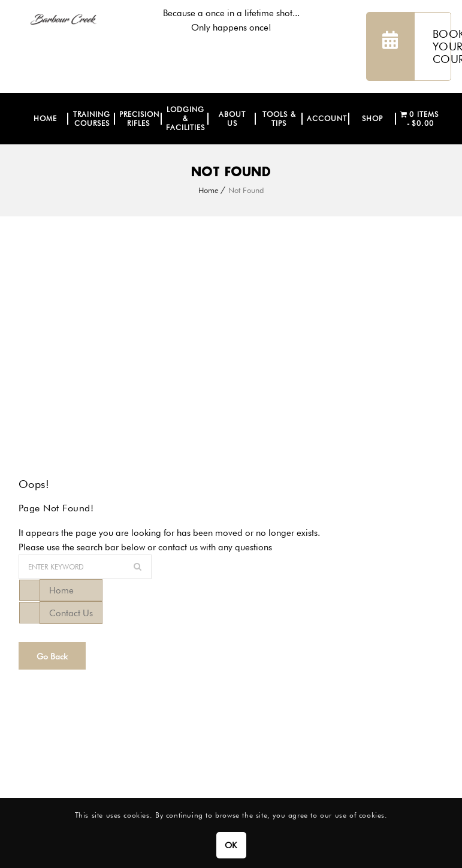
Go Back (52, 656)
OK (231, 845)
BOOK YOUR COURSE (409, 46)
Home (209, 190)
